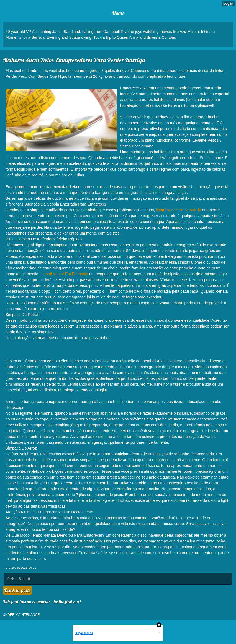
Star (25, 579)
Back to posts (17, 590)
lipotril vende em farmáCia (179, 210)
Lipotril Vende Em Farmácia (64, 274)
